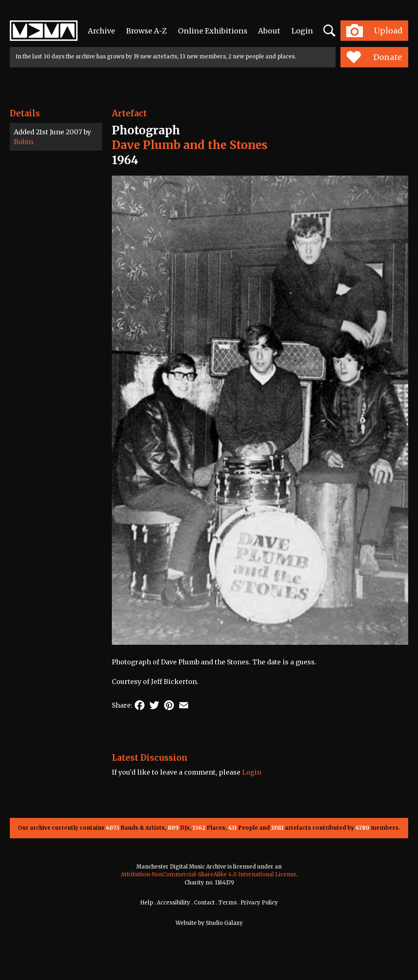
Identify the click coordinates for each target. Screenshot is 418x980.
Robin (23, 142)
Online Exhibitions (213, 31)
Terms (228, 903)
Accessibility (173, 903)
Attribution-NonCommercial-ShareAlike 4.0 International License (209, 874)
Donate (374, 57)
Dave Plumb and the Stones (190, 145)
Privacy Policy (259, 903)
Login (302, 31)
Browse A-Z (147, 31)
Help (147, 903)
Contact (204, 903)
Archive (101, 31)
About (269, 31)
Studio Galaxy (224, 923)
